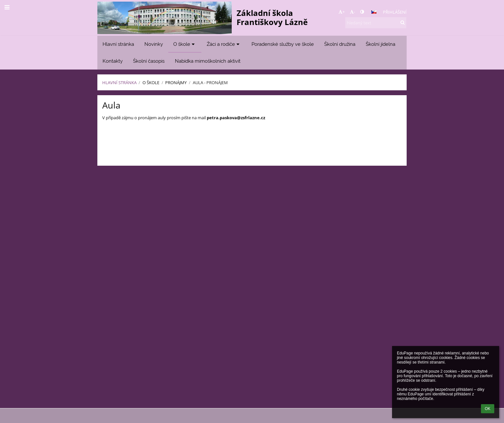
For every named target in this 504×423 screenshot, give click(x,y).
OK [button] (488, 409)
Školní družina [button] (340, 44)
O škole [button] (185, 44)
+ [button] (342, 12)
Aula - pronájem (210, 83)
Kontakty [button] (113, 61)
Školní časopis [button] (149, 61)
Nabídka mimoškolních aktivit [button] (208, 61)
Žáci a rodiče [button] (224, 44)
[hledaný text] (376, 23)
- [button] (352, 12)
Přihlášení (395, 12)
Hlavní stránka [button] (118, 44)
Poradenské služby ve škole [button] (283, 44)
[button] (374, 12)
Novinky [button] (154, 44)
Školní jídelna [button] (381, 44)
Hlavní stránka (119, 83)
